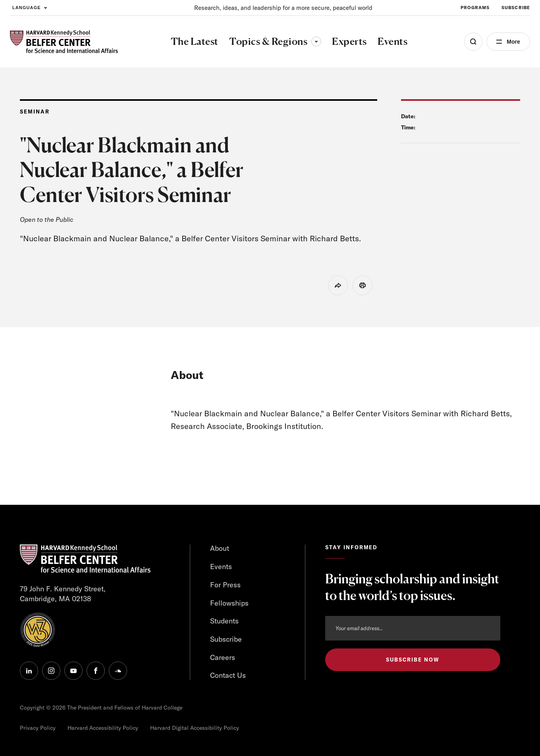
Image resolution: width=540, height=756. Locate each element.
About (220, 548)
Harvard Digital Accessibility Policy (195, 728)
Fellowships (229, 603)
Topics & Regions (275, 41)
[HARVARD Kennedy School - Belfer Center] (64, 42)
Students (224, 621)
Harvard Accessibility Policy (103, 728)
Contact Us (228, 675)
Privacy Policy (38, 728)
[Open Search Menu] (473, 42)
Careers (223, 657)
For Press (225, 585)
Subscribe (226, 639)
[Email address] (413, 628)
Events (221, 567)
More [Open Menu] (513, 42)
